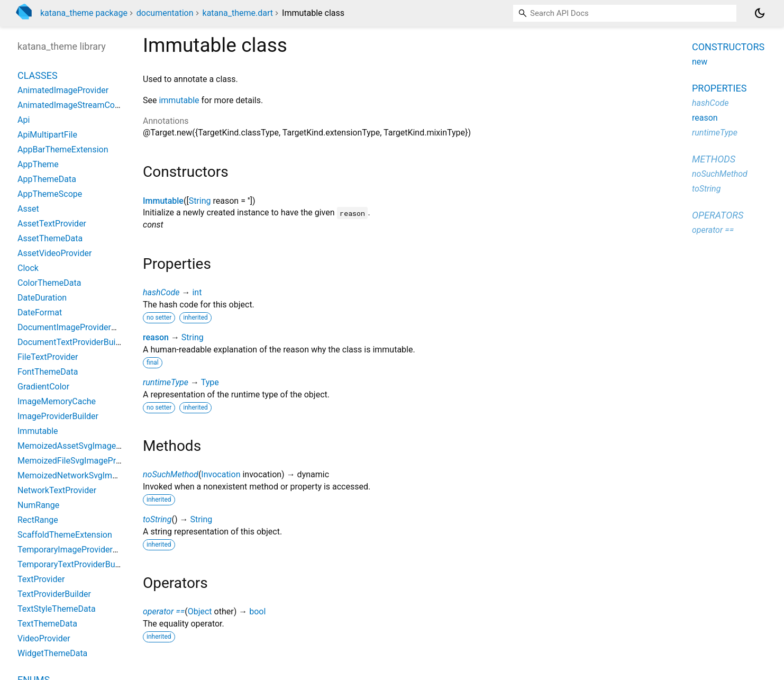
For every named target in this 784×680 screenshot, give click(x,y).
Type (210, 382)
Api (24, 120)
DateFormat (40, 312)
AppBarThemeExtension (63, 149)
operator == (164, 611)
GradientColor (43, 387)
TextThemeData (47, 624)
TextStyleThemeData (57, 609)
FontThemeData (48, 372)
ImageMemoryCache (57, 401)
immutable (179, 100)
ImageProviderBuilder (58, 416)
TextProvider (41, 579)
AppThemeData (47, 179)
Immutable (163, 201)
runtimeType (166, 382)
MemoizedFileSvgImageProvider (78, 461)
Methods (714, 159)
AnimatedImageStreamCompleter (81, 105)
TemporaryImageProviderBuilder (78, 550)
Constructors (728, 47)
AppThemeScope (50, 194)
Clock (28, 268)
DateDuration (42, 298)
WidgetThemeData (52, 653)
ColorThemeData (49, 283)
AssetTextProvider (52, 224)
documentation (165, 13)
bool (257, 611)
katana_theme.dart (238, 13)
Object (200, 611)
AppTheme (38, 164)
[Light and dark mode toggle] (760, 13)
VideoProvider (44, 638)
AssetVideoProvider (54, 253)
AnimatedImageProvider (63, 90)
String (200, 201)
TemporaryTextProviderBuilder (74, 564)
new (700, 62)
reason (156, 337)
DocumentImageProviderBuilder (77, 327)
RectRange (38, 520)
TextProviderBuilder (54, 594)
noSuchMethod (171, 474)
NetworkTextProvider (57, 490)
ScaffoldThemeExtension (65, 535)
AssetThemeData (50, 238)
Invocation (221, 474)
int (197, 292)
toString (157, 519)
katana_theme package (84, 13)
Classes (38, 75)
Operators (718, 215)
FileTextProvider (48, 357)
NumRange (38, 505)
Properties (719, 88)
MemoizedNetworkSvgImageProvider (87, 475)
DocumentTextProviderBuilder (74, 342)
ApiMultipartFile (47, 135)
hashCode (161, 292)
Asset (28, 209)
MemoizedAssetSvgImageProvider (82, 446)
